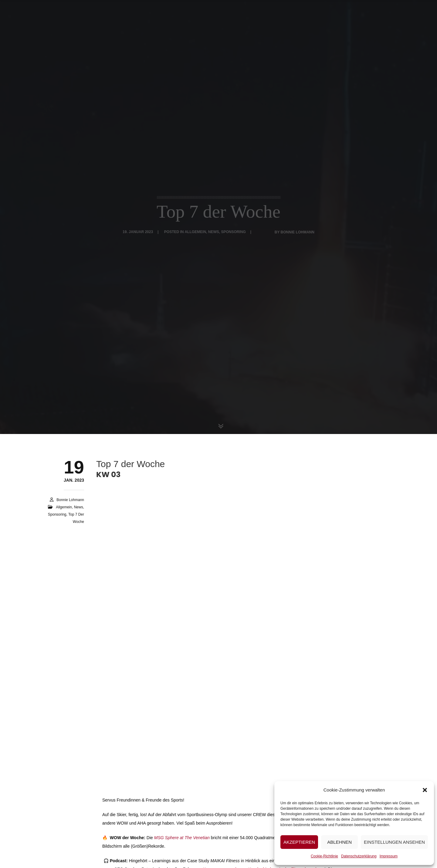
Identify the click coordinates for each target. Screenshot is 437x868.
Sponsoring (57, 514)
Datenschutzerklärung (359, 856)
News (79, 507)
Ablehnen (339, 842)
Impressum (389, 856)
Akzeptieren (299, 842)
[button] (425, 790)
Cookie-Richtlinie (324, 856)
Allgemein (64, 507)
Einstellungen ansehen (394, 842)
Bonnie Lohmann (70, 500)
